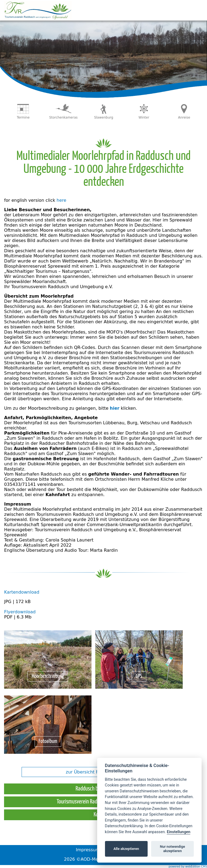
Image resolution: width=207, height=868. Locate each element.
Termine (23, 117)
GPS (139, 676)
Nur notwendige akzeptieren (173, 849)
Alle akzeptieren (126, 849)
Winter (144, 117)
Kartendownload (22, 592)
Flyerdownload (20, 612)
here (62, 200)
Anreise (184, 117)
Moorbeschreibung (48, 676)
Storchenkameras (63, 117)
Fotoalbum (48, 741)
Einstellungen (179, 832)
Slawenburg (104, 117)
